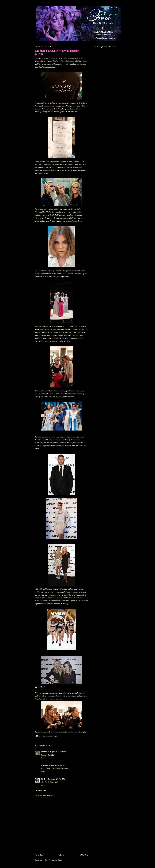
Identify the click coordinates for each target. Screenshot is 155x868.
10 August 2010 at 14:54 (57, 779)
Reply (43, 758)
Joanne (44, 752)
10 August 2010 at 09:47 (57, 752)
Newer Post (39, 855)
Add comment (41, 791)
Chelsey (44, 779)
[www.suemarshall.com (71, 332)
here (81, 61)
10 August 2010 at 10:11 (57, 765)
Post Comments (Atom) (54, 860)
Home (62, 855)
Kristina (44, 765)
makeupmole (54, 212)
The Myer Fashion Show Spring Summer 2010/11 (57, 52)
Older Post (84, 855)
